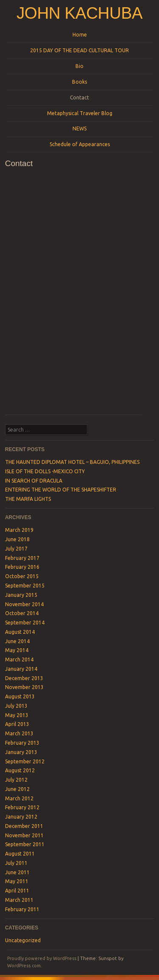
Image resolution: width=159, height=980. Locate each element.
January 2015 (21, 595)
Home (80, 35)
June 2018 (17, 539)
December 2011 (24, 826)
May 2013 (17, 715)
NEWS (79, 129)
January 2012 (21, 817)
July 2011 (16, 863)
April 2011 (17, 891)
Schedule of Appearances (80, 144)
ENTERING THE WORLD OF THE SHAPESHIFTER (61, 490)
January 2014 (21, 669)
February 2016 (22, 567)
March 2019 (19, 530)
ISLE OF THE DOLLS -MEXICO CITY (45, 471)
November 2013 (24, 687)
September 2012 (25, 761)
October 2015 (22, 576)
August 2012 (20, 770)
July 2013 (16, 706)
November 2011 (24, 835)
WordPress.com (24, 966)
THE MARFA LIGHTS (28, 499)
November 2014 (24, 604)
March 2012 (19, 798)
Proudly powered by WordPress (42, 958)
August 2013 (20, 696)
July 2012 (16, 780)
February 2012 (22, 807)
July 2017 (16, 549)
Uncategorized (23, 940)
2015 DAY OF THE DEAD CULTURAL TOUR (79, 50)
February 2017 (22, 558)
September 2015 (25, 586)
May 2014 (17, 650)
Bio (79, 66)
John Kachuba (79, 13)
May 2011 (17, 881)
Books (79, 82)
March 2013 (19, 733)
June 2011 (17, 872)
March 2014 (19, 659)
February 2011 (22, 909)
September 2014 (25, 623)
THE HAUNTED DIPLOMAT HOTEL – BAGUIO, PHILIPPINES (72, 462)
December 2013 (24, 678)
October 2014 (22, 613)
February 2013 (22, 743)
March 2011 (19, 900)
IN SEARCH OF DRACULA (34, 481)
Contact (79, 97)
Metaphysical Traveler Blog (80, 113)
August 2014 (20, 632)
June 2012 (17, 789)
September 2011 (25, 844)
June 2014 (17, 641)
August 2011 (20, 854)
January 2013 (21, 752)
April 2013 (17, 724)
